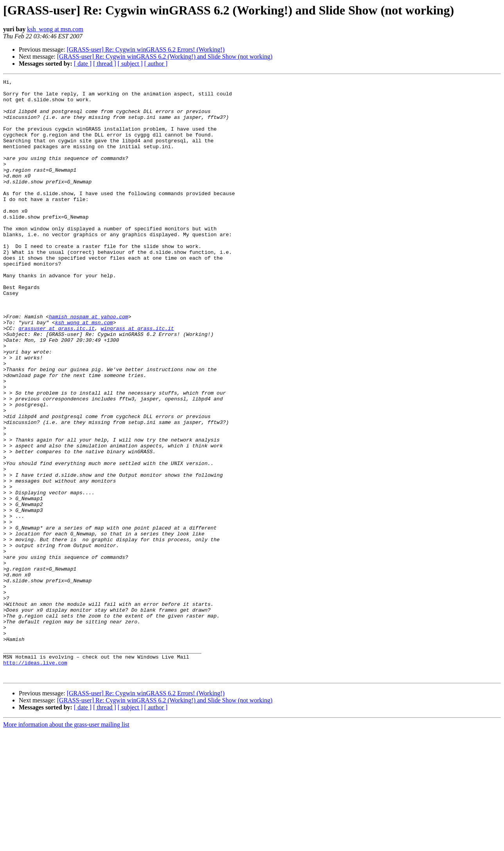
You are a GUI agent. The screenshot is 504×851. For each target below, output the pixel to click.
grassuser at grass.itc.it (56, 379)
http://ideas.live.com (35, 780)
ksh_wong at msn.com (55, 29)
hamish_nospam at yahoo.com (89, 364)
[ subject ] (130, 64)
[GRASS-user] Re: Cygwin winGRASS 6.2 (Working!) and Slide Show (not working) (165, 57)
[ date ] (83, 64)
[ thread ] (105, 64)
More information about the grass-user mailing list (66, 844)
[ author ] (156, 64)
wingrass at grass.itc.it (137, 379)
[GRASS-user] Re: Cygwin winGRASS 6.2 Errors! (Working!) (146, 49)
